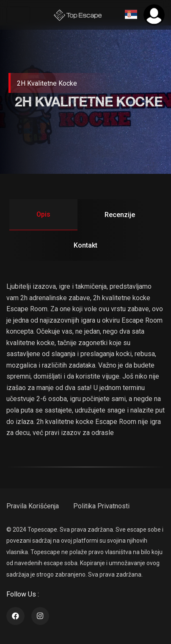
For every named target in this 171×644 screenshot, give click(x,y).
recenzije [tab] (120, 215)
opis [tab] (43, 214)
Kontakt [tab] (85, 245)
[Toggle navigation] (18, 15)
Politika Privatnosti (101, 506)
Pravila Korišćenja (33, 506)
